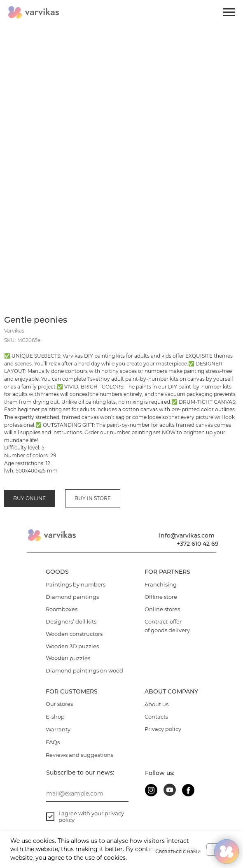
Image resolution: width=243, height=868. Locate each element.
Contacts (156, 717)
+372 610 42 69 (198, 544)
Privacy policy (163, 729)
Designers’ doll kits (71, 621)
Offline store (161, 597)
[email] (87, 794)
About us (157, 704)
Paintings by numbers (76, 584)
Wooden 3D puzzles (72, 646)
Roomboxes (62, 609)
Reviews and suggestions (79, 755)
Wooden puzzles (68, 658)
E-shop (55, 717)
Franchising (161, 584)
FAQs (53, 742)
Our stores (59, 704)
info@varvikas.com (187, 535)
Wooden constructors (74, 634)
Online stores (162, 609)
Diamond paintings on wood (84, 670)
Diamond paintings (72, 597)
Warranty (58, 729)
